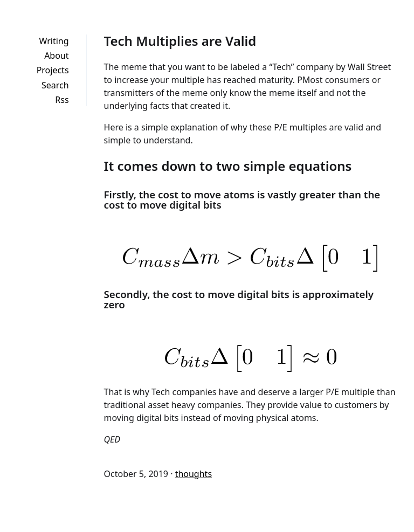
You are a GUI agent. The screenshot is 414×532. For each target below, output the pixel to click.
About (56, 56)
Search (55, 85)
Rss (62, 100)
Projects (53, 70)
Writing (54, 41)
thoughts (194, 474)
